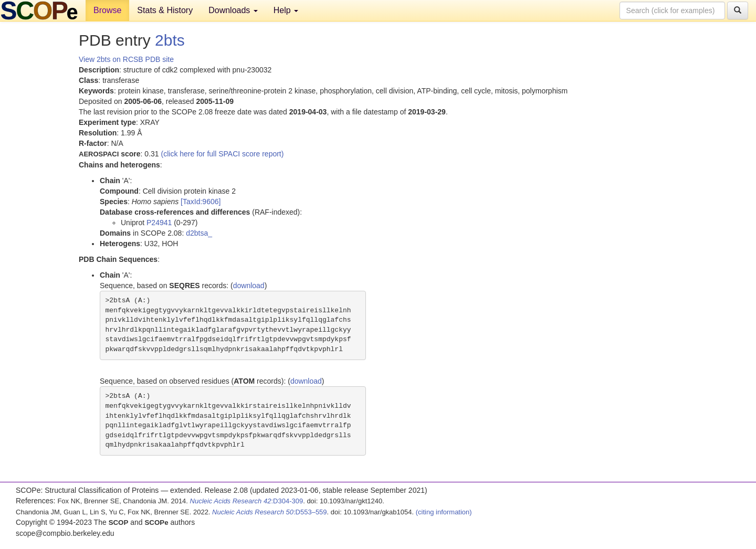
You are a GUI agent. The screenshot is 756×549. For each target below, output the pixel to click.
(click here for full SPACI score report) (223, 154)
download (249, 286)
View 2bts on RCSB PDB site (126, 59)
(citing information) (444, 512)
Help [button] (286, 10)
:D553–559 (270, 512)
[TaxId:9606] (201, 202)
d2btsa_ (199, 233)
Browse (107, 10)
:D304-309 (247, 501)
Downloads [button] (233, 10)
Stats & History (165, 10)
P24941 (159, 223)
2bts (170, 40)
